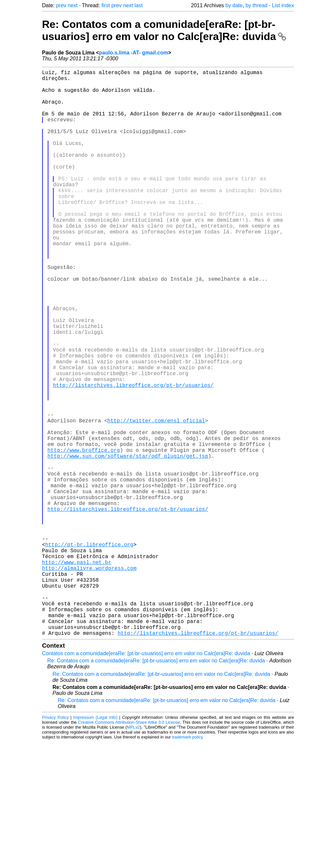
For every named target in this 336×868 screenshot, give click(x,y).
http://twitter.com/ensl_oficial (156, 499)
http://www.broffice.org (84, 535)
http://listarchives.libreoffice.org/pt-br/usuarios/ (133, 456)
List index (283, 5)
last (139, 5)
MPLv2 (134, 853)
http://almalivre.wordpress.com (89, 679)
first (106, 5)
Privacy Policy (55, 843)
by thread (256, 5)
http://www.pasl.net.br (77, 672)
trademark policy (187, 863)
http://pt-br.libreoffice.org (89, 651)
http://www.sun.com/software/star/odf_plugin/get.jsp (128, 542)
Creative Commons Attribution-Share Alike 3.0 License (129, 848)
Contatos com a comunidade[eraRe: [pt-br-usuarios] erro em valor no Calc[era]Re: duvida (146, 779)
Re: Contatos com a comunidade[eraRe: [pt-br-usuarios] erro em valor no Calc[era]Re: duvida (164, 30)
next (73, 5)
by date (234, 5)
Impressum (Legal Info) (95, 843)
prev (61, 5)
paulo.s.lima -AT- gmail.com (134, 53)
